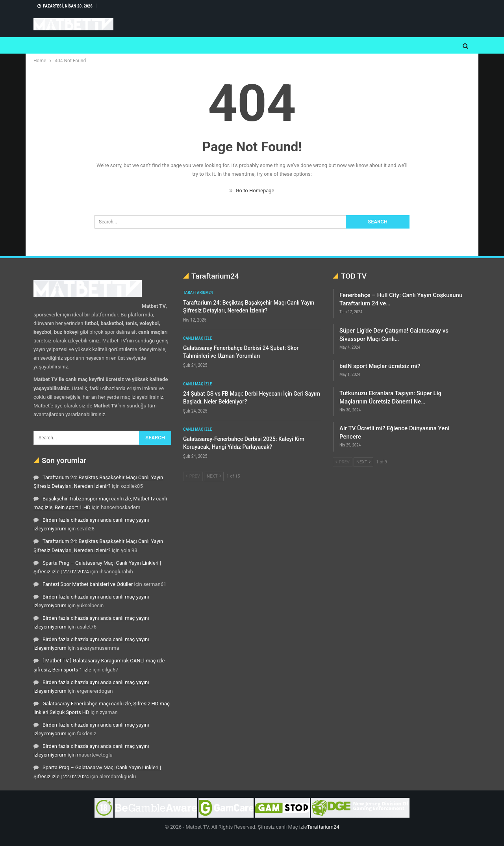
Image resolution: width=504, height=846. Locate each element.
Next (214, 476)
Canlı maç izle (197, 338)
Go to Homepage (252, 191)
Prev (193, 476)
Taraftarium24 (198, 293)
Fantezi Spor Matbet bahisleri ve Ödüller (88, 584)
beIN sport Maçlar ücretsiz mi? (380, 366)
